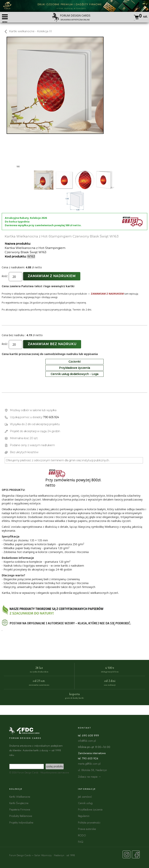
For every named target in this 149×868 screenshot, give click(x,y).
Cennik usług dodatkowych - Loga (74, 374)
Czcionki (74, 362)
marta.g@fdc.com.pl (89, 764)
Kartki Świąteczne (19, 803)
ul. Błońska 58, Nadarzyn (92, 770)
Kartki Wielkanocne (20, 797)
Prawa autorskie (87, 829)
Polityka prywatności (89, 822)
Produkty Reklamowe (21, 816)
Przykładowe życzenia (74, 368)
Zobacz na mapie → (90, 777)
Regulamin (84, 816)
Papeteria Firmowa (20, 809)
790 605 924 (51, 417)
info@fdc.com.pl (87, 741)
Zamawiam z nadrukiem (52, 276)
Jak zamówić (85, 797)
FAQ (81, 842)
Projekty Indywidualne (21, 822)
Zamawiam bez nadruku (52, 344)
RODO (82, 835)
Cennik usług (85, 803)
